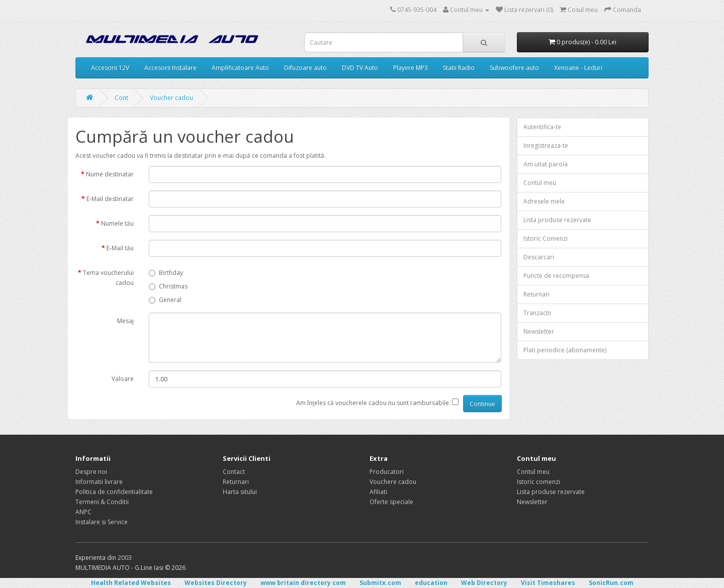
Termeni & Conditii (102, 502)
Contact (234, 472)
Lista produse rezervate (557, 220)
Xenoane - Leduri (578, 68)
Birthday (166, 273)
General (165, 300)
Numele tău (117, 223)
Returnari (536, 294)
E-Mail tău (120, 248)
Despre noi (91, 472)
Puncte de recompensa (556, 276)
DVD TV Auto (360, 68)
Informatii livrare (99, 482)
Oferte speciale (391, 502)
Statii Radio (459, 68)
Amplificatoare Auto (240, 68)
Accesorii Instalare (170, 68)
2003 (125, 558)
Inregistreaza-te (546, 145)
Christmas (168, 286)
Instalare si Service (102, 522)
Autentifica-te (542, 127)
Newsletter (539, 331)
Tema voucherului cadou (108, 278)
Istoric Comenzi (546, 238)
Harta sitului (240, 492)
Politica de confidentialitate (114, 492)
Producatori (387, 472)
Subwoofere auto (514, 68)
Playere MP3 (411, 68)
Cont (121, 98)
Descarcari (539, 257)
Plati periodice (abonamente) (565, 350)
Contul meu (540, 183)
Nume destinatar (110, 174)
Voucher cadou (171, 98)
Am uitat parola (546, 164)
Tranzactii (537, 313)
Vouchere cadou (393, 482)
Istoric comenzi (538, 482)
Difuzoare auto (305, 68)
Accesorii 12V (110, 68)
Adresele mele (544, 201)
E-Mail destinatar (110, 199)
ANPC (83, 512)
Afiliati (378, 492)
